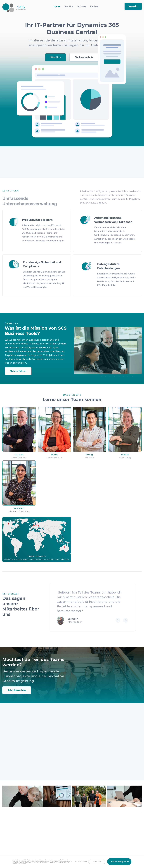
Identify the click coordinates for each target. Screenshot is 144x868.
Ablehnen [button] (97, 862)
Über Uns (55, 57)
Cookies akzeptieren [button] (119, 862)
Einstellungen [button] (81, 862)
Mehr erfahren (18, 374)
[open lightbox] (23, 796)
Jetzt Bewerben (17, 693)
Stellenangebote (84, 57)
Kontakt (133, 6)
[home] (14, 8)
